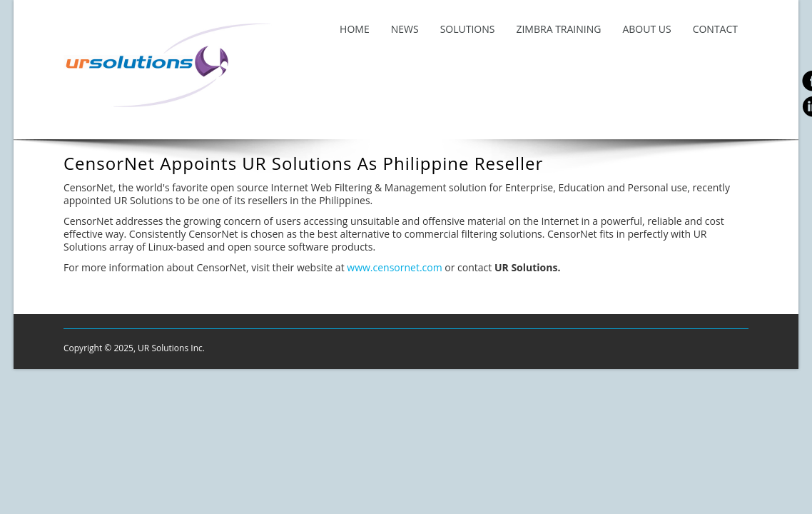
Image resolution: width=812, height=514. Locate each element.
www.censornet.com (396, 267)
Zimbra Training (558, 29)
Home (355, 29)
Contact (715, 29)
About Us (646, 29)
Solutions (468, 29)
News (405, 29)
